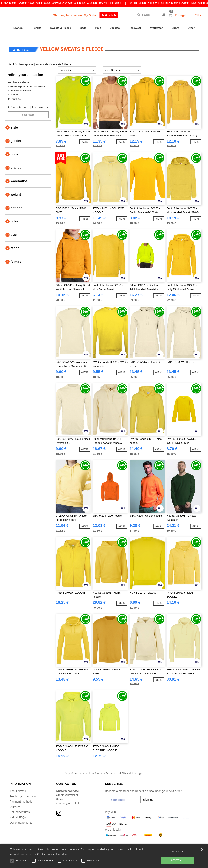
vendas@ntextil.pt (68, 797)
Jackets (115, 28)
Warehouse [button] (19, 175)
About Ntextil (18, 785)
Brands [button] (16, 162)
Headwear (135, 28)
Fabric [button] (15, 242)
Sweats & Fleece (61, 28)
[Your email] (123, 794)
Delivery (15, 801)
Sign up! (149, 794)
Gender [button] (16, 135)
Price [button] (14, 148)
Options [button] (16, 202)
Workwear (156, 28)
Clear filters (28, 109)
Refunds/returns (20, 806)
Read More (62, 854)
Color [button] (15, 215)
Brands (18, 28)
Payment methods (21, 796)
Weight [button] (16, 189)
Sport (175, 28)
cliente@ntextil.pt (67, 789)
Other (191, 28)
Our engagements (21, 817)
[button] (165, 15)
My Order (90, 15)
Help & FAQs (18, 811)
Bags (83, 28)
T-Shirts (36, 28)
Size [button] (14, 229)
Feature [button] (16, 256)
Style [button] (14, 121)
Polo (98, 28)
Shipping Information (68, 15)
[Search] (148, 15)
